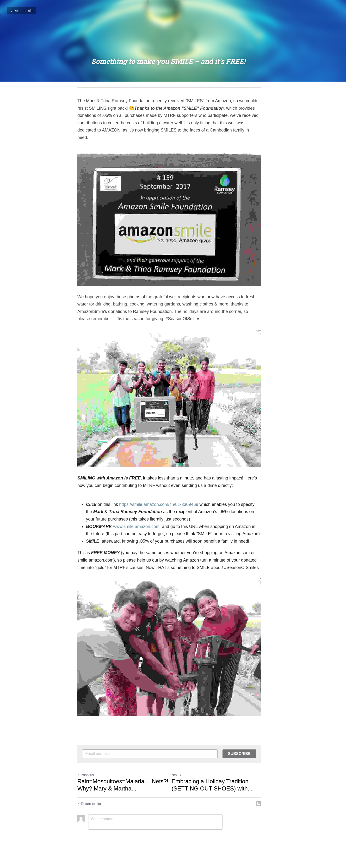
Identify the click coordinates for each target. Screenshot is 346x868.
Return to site (22, 11)
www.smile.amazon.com (136, 531)
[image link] (173, 213)
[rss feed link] (266, 814)
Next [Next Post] (181, 785)
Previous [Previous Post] (86, 785)
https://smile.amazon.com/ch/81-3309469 (159, 509)
